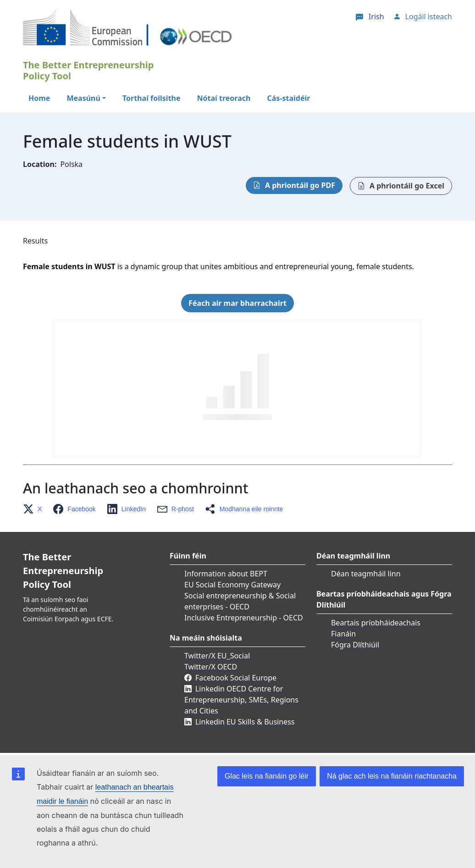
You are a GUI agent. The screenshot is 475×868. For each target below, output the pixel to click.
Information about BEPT (226, 574)
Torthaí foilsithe (152, 98)
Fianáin (343, 634)
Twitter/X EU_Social (217, 656)
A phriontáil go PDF (300, 185)
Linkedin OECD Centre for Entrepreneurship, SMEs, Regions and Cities (241, 700)
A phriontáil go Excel (407, 186)
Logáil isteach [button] (429, 17)
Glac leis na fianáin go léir (267, 776)
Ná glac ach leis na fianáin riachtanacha (392, 776)
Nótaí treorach (224, 98)
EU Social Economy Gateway (232, 585)
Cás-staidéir (288, 98)
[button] (35, 509)
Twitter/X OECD (211, 667)
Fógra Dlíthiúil (355, 645)
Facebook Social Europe (236, 678)
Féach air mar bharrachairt (237, 303)
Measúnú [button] (83, 98)
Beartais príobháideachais (376, 623)
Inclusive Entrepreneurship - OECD (244, 618)
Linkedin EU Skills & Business (245, 722)
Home (39, 98)
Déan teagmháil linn (366, 574)
